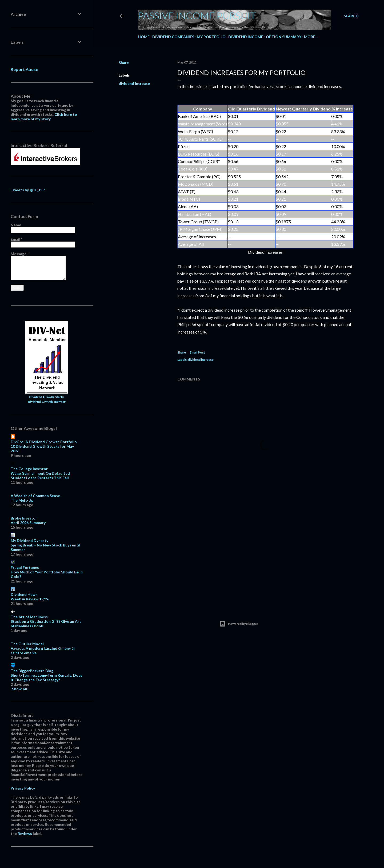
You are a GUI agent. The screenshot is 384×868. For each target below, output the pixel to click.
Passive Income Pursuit (197, 15)
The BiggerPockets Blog (32, 671)
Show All (20, 689)
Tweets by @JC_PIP (28, 190)
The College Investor (29, 469)
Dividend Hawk (24, 594)
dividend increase (134, 83)
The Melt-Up (22, 500)
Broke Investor (24, 518)
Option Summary (284, 37)
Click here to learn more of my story (44, 117)
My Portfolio (211, 37)
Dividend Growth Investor (47, 402)
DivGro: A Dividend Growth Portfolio (44, 442)
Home (144, 37)
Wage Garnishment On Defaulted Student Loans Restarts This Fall (40, 475)
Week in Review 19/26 (30, 599)
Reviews (25, 833)
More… (311, 37)
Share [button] (124, 63)
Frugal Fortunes (25, 567)
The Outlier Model (27, 644)
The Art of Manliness (29, 617)
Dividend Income (246, 37)
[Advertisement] (265, 557)
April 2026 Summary (28, 523)
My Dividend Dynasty (29, 540)
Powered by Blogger (239, 624)
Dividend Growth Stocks (47, 397)
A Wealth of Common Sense (35, 496)
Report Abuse (24, 69)
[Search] (351, 16)
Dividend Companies (173, 37)
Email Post (197, 352)
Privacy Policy (23, 788)
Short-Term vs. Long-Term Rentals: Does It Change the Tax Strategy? (47, 677)
